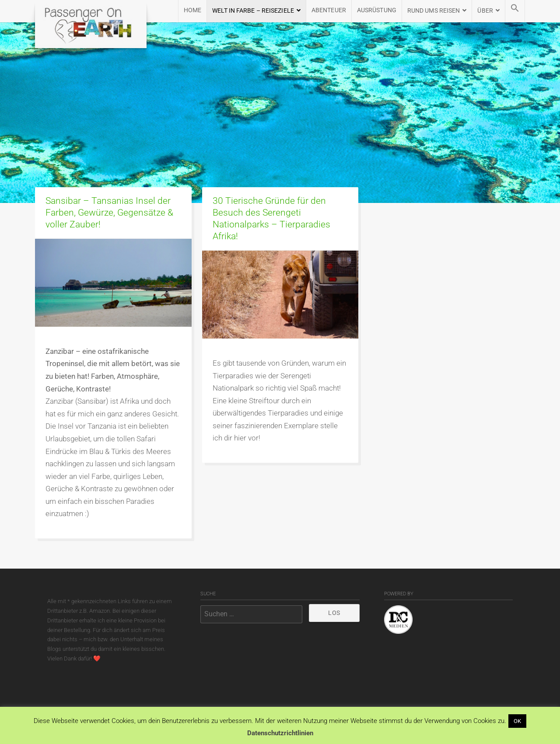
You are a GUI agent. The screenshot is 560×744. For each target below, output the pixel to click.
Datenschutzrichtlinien (280, 733)
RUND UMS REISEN (434, 11)
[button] (515, 11)
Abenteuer (329, 10)
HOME (192, 10)
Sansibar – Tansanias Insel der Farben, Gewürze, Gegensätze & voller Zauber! (109, 213)
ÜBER (485, 11)
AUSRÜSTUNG (377, 10)
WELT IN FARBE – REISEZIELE (253, 11)
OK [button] (517, 721)
